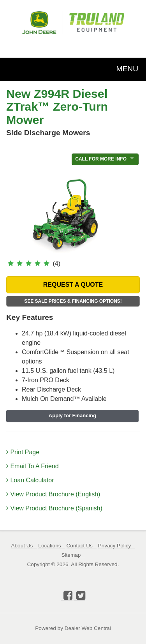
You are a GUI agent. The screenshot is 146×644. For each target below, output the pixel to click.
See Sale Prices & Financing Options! (73, 301)
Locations (49, 546)
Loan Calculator (30, 480)
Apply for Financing (72, 416)
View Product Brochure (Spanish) (54, 508)
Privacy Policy (115, 546)
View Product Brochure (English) (53, 494)
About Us (22, 546)
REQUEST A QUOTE (73, 285)
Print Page (23, 452)
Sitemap (71, 555)
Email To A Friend (33, 466)
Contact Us (80, 546)
